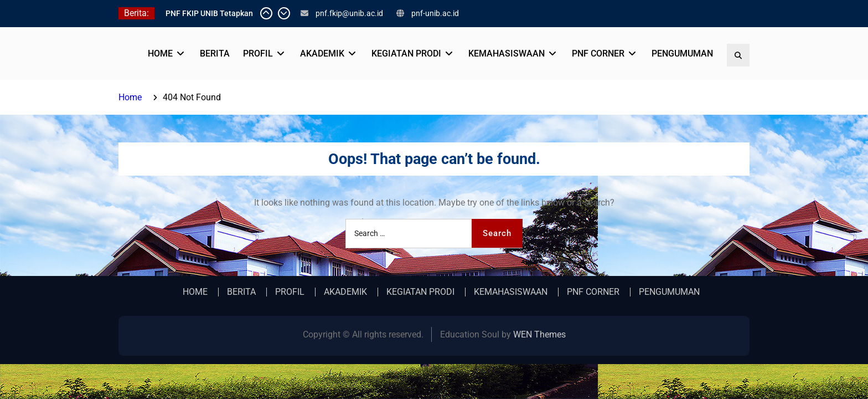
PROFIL (258, 53)
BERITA (215, 53)
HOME (160, 53)
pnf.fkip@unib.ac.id (349, 13)
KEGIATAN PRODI (406, 53)
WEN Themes (539, 334)
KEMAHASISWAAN (507, 53)
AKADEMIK (322, 53)
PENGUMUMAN (682, 53)
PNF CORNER (598, 53)
